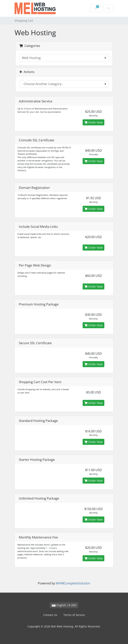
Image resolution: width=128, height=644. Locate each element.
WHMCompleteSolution (73, 583)
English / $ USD (64, 605)
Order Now (93, 122)
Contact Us (50, 615)
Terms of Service (74, 615)
